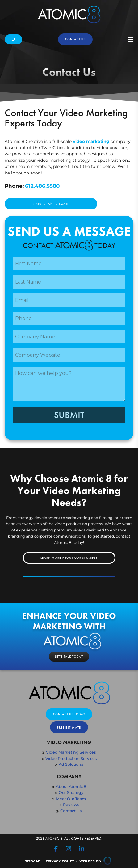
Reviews (71, 805)
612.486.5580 (42, 186)
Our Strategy (71, 793)
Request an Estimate (51, 204)
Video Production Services (71, 758)
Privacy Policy (60, 861)
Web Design (96, 861)
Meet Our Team (71, 799)
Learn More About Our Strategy (69, 558)
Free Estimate (69, 727)
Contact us (75, 39)
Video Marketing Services (71, 752)
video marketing (91, 141)
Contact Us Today (69, 714)
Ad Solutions (71, 764)
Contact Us (71, 811)
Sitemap (33, 861)
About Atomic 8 (71, 787)
